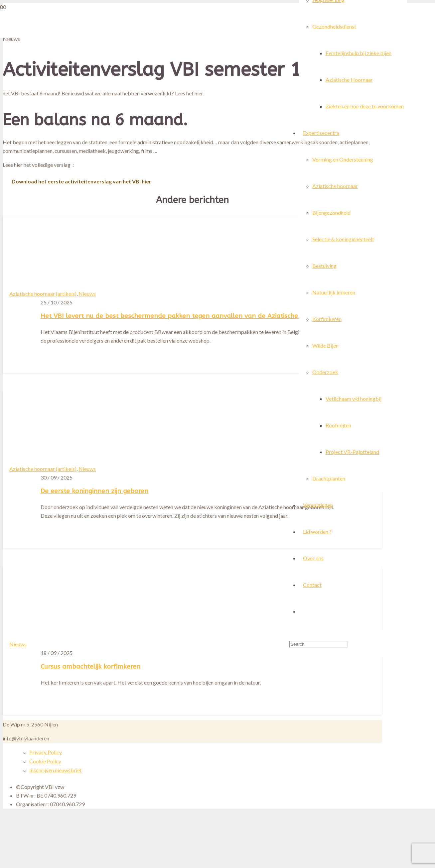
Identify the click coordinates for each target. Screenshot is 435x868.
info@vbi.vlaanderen (26, 738)
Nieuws (87, 294)
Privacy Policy (46, 752)
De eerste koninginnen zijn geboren (94, 491)
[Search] (318, 644)
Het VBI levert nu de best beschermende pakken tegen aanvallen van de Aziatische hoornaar (185, 316)
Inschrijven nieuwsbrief (56, 770)
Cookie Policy (45, 761)
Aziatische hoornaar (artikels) (43, 294)
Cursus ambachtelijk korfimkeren (90, 666)
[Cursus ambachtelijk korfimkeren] (196, 829)
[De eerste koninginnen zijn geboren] (158, 558)
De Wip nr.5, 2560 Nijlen (30, 724)
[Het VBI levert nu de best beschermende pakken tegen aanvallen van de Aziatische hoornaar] (47, 326)
